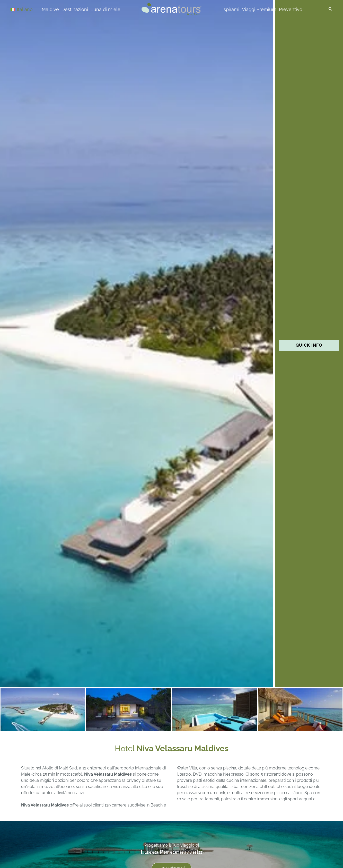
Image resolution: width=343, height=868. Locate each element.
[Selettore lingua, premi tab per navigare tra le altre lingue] (29, 9)
